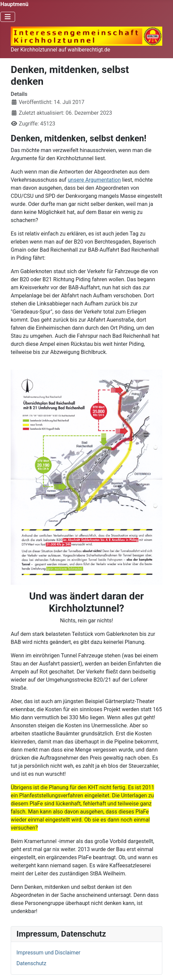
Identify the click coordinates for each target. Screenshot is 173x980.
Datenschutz (31, 963)
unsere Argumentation (94, 180)
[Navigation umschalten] (8, 17)
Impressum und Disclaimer (48, 953)
